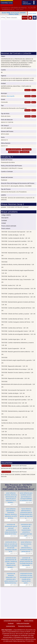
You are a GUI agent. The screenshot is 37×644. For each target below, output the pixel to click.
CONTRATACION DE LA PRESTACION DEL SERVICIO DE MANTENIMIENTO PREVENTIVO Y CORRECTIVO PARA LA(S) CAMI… (26, 530)
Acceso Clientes (29, 621)
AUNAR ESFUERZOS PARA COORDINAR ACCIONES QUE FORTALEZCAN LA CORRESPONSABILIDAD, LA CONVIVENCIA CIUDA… (26, 497)
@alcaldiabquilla (24, 152)
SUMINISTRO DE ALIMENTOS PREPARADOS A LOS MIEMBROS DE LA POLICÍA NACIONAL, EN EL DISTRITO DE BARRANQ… (11, 578)
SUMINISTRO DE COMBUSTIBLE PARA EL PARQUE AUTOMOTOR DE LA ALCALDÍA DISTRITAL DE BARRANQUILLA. (26, 562)
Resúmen (28, 90)
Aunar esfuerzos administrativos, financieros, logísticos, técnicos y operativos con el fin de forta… (11, 513)
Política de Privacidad (23, 623)
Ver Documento (6, 466)
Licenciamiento (11, 626)
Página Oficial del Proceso (14, 149)
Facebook (11, 623)
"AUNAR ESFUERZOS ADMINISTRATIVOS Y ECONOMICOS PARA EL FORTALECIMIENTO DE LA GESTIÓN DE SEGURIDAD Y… (26, 513)
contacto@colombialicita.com (12, 621)
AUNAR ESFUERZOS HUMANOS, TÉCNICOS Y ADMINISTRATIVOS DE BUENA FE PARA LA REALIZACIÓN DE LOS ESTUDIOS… (11, 498)
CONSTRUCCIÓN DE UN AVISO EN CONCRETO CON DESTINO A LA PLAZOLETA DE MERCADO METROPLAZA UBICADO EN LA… (11, 547)
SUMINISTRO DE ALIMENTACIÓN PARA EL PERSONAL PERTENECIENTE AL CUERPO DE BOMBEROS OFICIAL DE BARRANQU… (11, 529)
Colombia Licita (7, 3)
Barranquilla (11, 96)
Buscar (34, 90)
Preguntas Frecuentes (25, 626)
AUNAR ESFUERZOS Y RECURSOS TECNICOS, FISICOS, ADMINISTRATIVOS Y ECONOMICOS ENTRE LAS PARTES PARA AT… (26, 547)
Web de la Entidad (14, 152)
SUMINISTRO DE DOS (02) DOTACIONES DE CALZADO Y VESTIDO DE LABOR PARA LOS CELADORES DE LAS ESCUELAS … (11, 562)
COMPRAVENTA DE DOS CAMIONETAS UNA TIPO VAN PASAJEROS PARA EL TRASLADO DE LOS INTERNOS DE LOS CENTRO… (26, 578)
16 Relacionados (26, 149)
